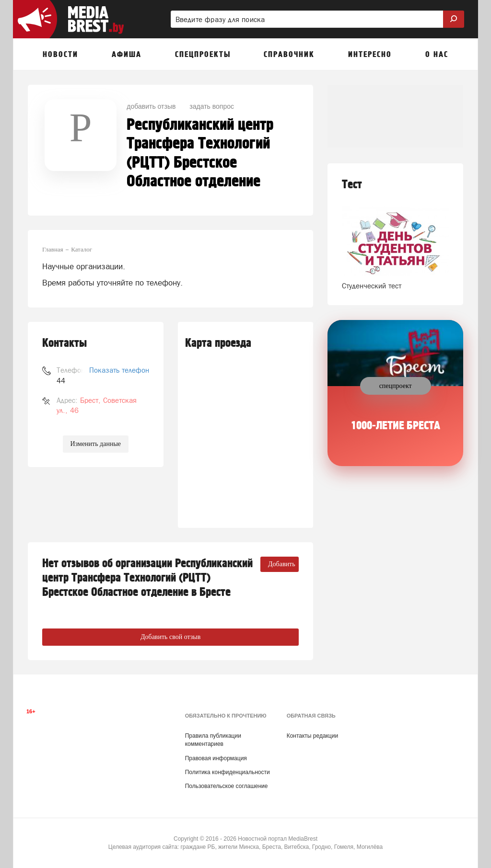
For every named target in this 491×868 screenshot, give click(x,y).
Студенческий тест (372, 286)
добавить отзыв (151, 106)
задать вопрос (212, 106)
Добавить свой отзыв (170, 637)
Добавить (282, 564)
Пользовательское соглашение (227, 786)
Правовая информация (216, 758)
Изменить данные (96, 444)
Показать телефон (119, 370)
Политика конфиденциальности (228, 772)
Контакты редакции (312, 736)
